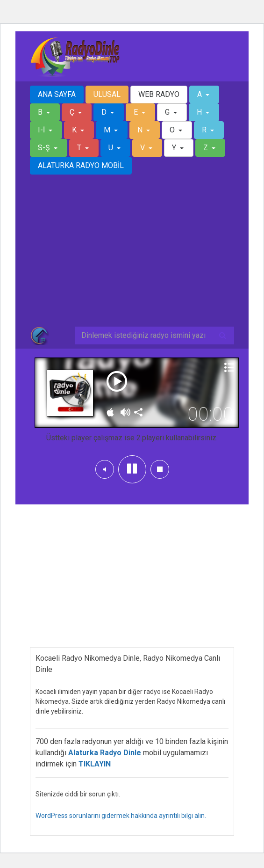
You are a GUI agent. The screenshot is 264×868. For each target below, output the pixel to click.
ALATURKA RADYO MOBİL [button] (81, 165)
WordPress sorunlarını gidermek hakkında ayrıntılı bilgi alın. (121, 816)
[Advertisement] (132, 256)
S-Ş (45, 148)
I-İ (42, 130)
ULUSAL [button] (107, 94)
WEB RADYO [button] (159, 94)
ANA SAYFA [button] (57, 94)
